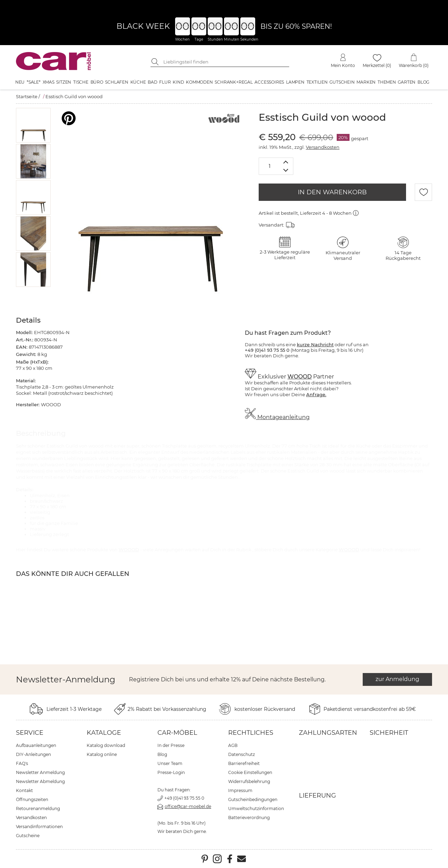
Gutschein (342, 82)
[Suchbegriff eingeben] (225, 62)
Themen (387, 82)
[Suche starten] (156, 62)
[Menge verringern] (286, 171)
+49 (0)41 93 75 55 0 (184, 798)
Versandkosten (323, 147)
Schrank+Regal (234, 82)
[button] (33, 125)
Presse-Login (171, 772)
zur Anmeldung (397, 679)
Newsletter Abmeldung (40, 781)
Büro (97, 82)
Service (30, 733)
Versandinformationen (39, 827)
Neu (20, 82)
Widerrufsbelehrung (249, 781)
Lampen (295, 82)
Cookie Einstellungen (250, 772)
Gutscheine (28, 836)
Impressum (240, 790)
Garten (407, 82)
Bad (152, 82)
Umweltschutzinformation (256, 809)
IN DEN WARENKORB (332, 192)
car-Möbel (177, 733)
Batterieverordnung (249, 818)
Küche (138, 82)
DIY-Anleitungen (33, 754)
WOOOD (300, 377)
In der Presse (171, 745)
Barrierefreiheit (244, 763)
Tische (81, 82)
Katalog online (102, 754)
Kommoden (199, 82)
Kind (178, 82)
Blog (423, 82)
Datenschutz (242, 754)
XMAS (49, 82)
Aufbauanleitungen (36, 745)
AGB (233, 745)
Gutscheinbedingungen (253, 799)
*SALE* (34, 82)
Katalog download (106, 745)
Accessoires (269, 82)
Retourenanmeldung (38, 809)
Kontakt (24, 790)
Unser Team (170, 763)
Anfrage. (316, 394)
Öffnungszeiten (32, 799)
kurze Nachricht (315, 344)
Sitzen (64, 82)
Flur (165, 82)
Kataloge (104, 733)
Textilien (317, 82)
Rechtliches (251, 733)
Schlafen (117, 82)
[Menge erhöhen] (286, 162)
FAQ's (22, 763)
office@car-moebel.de (188, 806)
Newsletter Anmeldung (40, 772)
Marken (366, 82)
